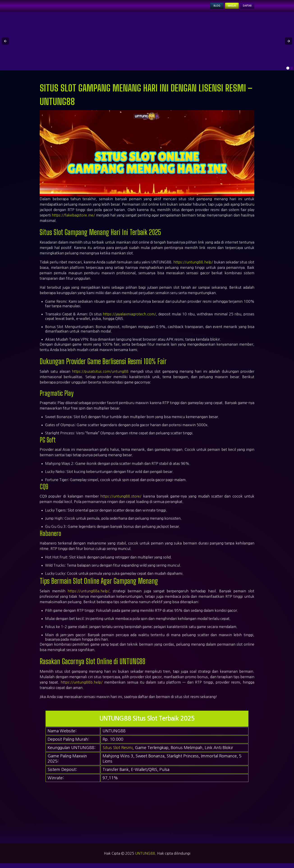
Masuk (221, 8)
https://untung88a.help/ (88, 596)
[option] (288, 73)
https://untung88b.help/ (82, 687)
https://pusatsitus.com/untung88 (100, 376)
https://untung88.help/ (193, 267)
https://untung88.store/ (121, 501)
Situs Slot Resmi (118, 752)
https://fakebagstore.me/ (73, 220)
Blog (200, 8)
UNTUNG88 (145, 858)
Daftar (243, 8)
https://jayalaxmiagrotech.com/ (129, 319)
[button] (5, 46)
